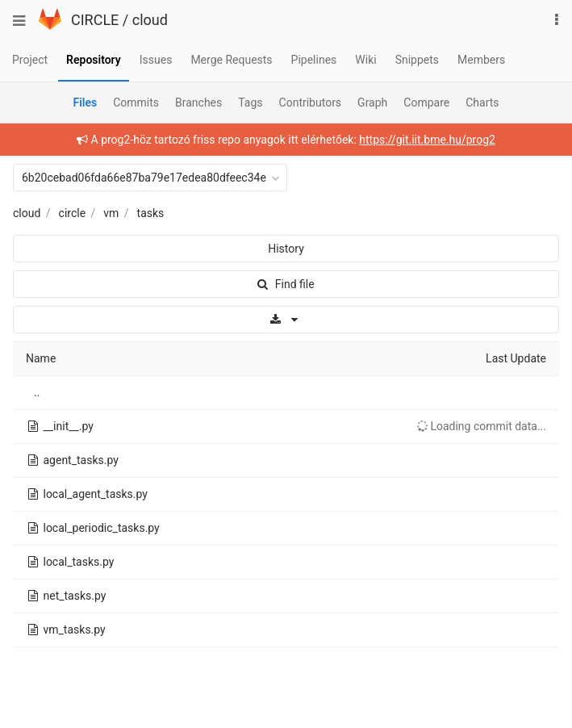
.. (37, 392)
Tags (250, 103)
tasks (151, 213)
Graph (372, 103)
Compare (426, 103)
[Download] (286, 320)
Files (85, 103)
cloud (150, 20)
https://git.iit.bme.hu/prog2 (427, 140)
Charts (482, 103)
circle (73, 213)
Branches (198, 103)
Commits (136, 103)
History (286, 249)
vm (111, 213)
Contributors (311, 103)
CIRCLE (95, 20)
